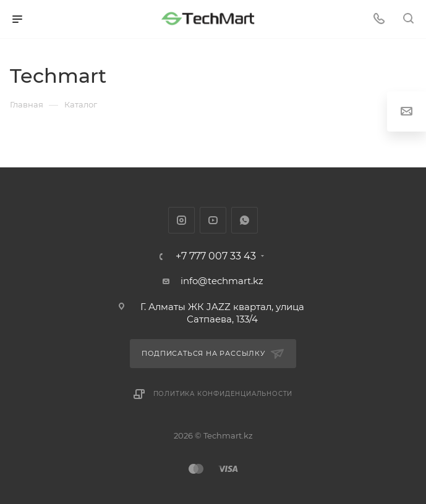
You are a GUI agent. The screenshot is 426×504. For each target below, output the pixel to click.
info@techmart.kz (222, 281)
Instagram (181, 220)
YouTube (213, 220)
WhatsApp (245, 220)
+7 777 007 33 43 (216, 256)
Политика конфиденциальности (223, 394)
